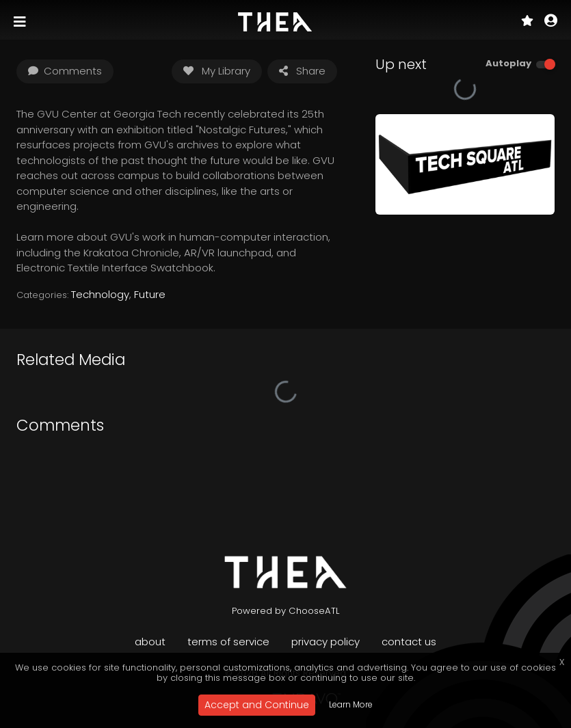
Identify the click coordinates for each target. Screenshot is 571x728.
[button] (551, 22)
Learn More (351, 704)
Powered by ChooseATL (286, 611)
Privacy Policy (326, 642)
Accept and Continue (257, 705)
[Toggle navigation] (21, 22)
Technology (100, 294)
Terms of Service (228, 642)
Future (150, 294)
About (150, 642)
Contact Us (409, 642)
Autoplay (508, 63)
